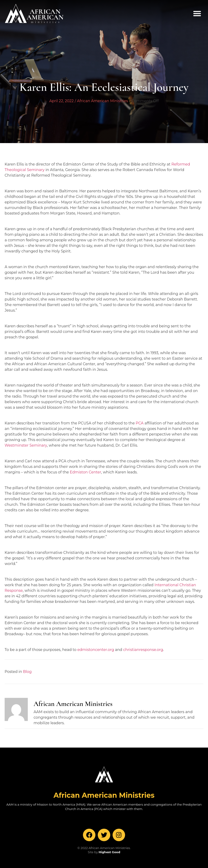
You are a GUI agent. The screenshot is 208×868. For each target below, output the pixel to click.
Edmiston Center (85, 472)
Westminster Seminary (26, 445)
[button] (197, 13)
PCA (140, 423)
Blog (27, 672)
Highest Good (109, 852)
